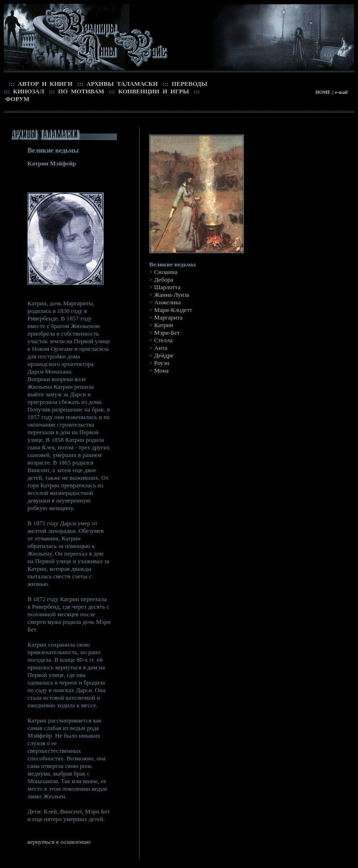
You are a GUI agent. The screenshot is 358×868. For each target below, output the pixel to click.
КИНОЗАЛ (28, 91)
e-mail (341, 92)
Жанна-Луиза (172, 295)
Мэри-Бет (167, 333)
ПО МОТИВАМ (80, 91)
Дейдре (164, 355)
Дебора (164, 279)
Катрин (164, 325)
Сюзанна (166, 272)
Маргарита (169, 317)
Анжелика (168, 302)
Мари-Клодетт (173, 310)
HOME (323, 92)
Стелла (164, 340)
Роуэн (162, 363)
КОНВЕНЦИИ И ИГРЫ (153, 91)
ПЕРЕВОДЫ (189, 84)
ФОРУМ (17, 99)
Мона (161, 370)
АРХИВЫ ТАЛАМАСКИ (121, 84)
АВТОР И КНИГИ (44, 84)
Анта (161, 348)
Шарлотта (167, 287)
